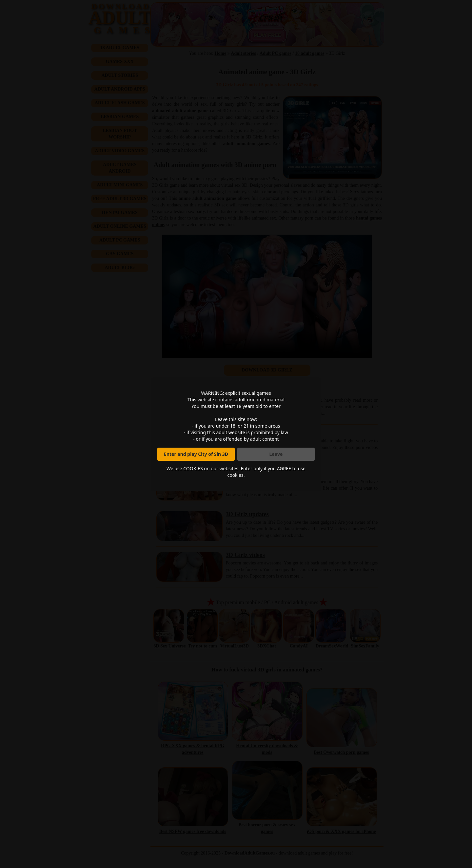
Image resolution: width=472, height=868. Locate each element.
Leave (276, 454)
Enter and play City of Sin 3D (196, 454)
